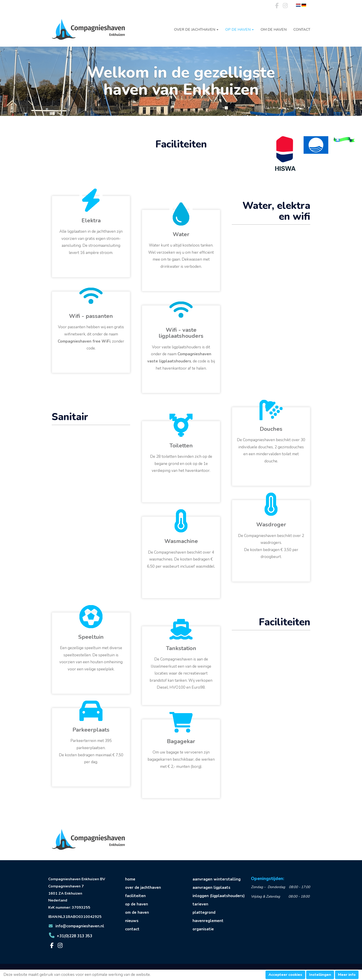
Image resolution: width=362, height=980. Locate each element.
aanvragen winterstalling (217, 879)
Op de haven (240, 30)
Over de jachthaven (196, 30)
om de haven (137, 912)
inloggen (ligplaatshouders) (219, 896)
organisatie (203, 929)
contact (132, 929)
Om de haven (274, 30)
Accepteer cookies (285, 975)
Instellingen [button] (320, 975)
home (130, 879)
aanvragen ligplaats (211, 888)
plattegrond (204, 912)
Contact (302, 30)
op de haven (137, 904)
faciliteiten (135, 896)
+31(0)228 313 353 (70, 936)
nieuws (132, 921)
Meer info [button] (347, 975)
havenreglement (208, 921)
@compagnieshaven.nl (76, 926)
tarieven (200, 904)
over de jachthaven (143, 888)
